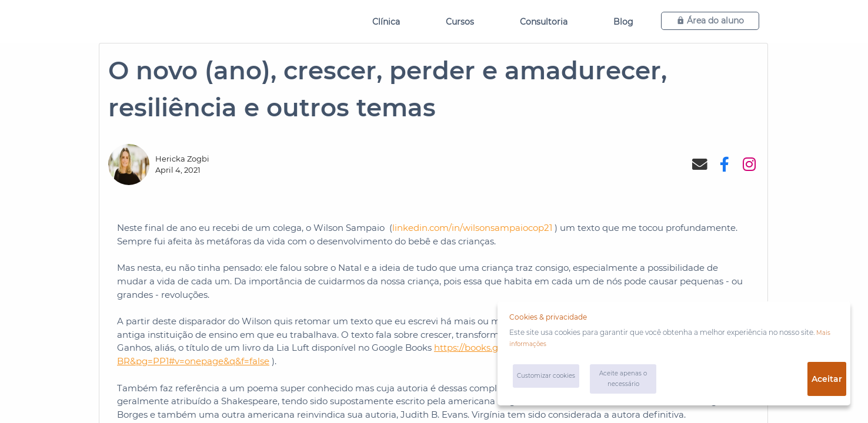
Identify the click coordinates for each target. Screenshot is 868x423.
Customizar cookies (540, 382)
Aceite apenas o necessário (630, 382)
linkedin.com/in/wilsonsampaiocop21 (472, 228)
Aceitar (822, 382)
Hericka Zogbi (182, 159)
